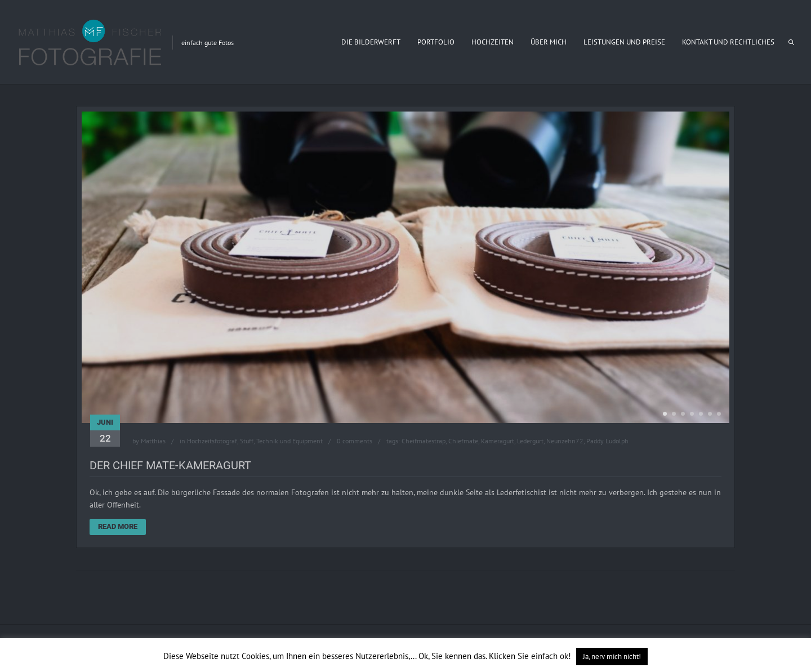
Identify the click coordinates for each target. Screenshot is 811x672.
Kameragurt (498, 441)
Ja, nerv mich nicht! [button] (612, 657)
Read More (118, 526)
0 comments (355, 441)
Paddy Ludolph (607, 441)
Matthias (153, 441)
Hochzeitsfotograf (212, 441)
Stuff (247, 441)
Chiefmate (463, 441)
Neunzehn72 (565, 441)
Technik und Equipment (289, 441)
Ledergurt (530, 441)
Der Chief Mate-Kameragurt (170, 465)
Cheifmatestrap (424, 441)
